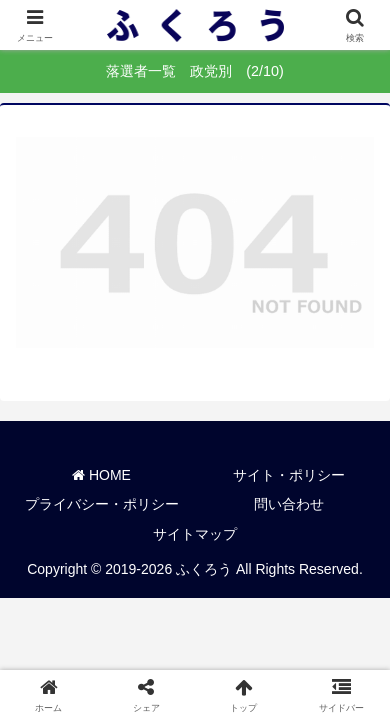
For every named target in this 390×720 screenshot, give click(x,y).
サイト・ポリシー (289, 475)
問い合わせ (289, 504)
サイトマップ (195, 534)
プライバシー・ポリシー (102, 504)
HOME (101, 475)
